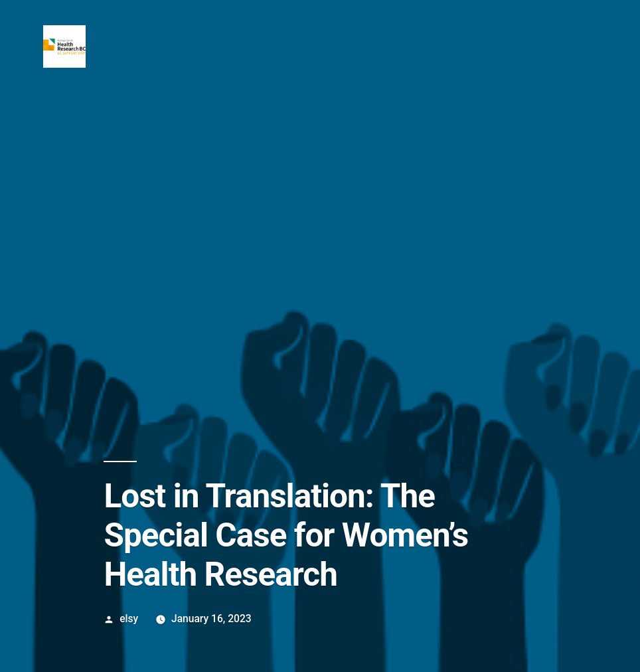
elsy (129, 619)
